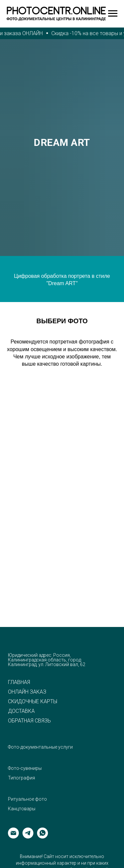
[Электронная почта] (13, 837)
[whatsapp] (42, 837)
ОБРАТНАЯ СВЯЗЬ (29, 721)
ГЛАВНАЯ (19, 682)
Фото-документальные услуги (40, 747)
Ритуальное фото (27, 799)
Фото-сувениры (25, 768)
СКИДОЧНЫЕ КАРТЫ (33, 702)
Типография (21, 778)
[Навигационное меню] (113, 14)
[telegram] (28, 837)
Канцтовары (22, 809)
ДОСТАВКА (21, 711)
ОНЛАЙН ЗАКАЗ (27, 692)
